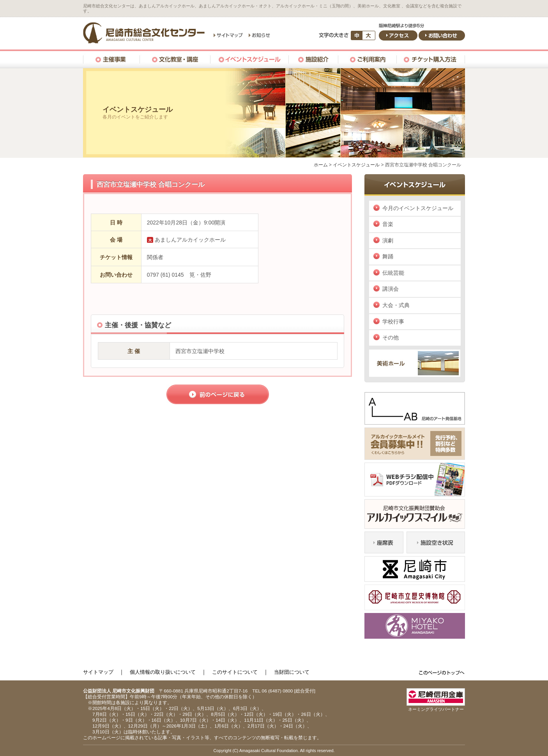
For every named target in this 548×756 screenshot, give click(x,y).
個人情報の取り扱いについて (163, 672)
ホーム (321, 165)
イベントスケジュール (356, 165)
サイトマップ (98, 672)
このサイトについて (235, 672)
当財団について (292, 672)
